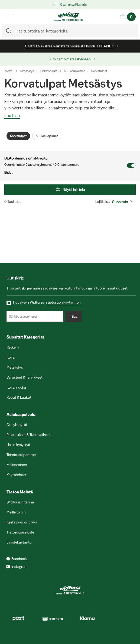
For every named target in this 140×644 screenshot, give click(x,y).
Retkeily (13, 347)
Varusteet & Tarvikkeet (25, 377)
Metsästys (27, 71)
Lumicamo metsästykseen (70, 59)
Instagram (19, 567)
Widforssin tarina (20, 502)
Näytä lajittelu (70, 190)
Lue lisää (12, 116)
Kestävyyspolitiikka (22, 522)
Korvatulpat (99, 71)
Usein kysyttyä (18, 445)
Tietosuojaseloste (20, 532)
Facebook (19, 559)
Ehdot (65, 173)
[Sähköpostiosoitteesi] (35, 316)
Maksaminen (17, 465)
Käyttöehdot (17, 475)
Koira (11, 357)
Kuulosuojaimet (74, 71)
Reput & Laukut (19, 397)
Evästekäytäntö (19, 542)
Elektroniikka (49, 71)
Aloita (12, 71)
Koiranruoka (16, 387)
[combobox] (124, 202)
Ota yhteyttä (17, 425)
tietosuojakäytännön (64, 302)
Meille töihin (16, 512)
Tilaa (74, 316)
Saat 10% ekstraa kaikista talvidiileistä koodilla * (70, 46)
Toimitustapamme (21, 455)
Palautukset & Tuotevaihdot (29, 435)
